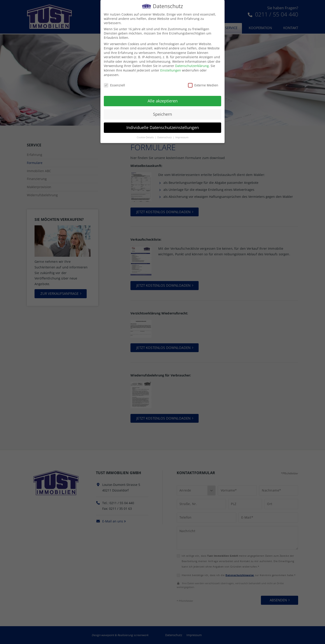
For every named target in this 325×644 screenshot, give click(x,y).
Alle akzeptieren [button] (163, 97)
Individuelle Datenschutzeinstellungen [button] (163, 124)
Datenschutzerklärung (192, 62)
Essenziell (114, 82)
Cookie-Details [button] (146, 134)
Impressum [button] (182, 134)
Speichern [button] (162, 111)
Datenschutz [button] (165, 134)
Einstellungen (171, 67)
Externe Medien (203, 82)
